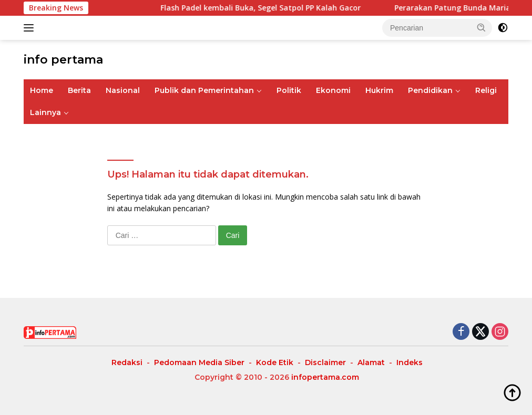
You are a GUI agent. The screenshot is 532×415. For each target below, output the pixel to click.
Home (42, 90)
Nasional (123, 90)
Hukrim (379, 90)
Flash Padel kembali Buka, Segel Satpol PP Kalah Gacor (267, 8)
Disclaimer (325, 362)
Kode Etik (275, 362)
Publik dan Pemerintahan (204, 90)
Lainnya (45, 112)
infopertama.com (325, 377)
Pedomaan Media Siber (199, 362)
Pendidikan (430, 90)
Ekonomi (333, 90)
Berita (79, 90)
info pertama (63, 60)
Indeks (410, 362)
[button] (482, 27)
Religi (486, 90)
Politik (289, 90)
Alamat (371, 362)
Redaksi (127, 362)
